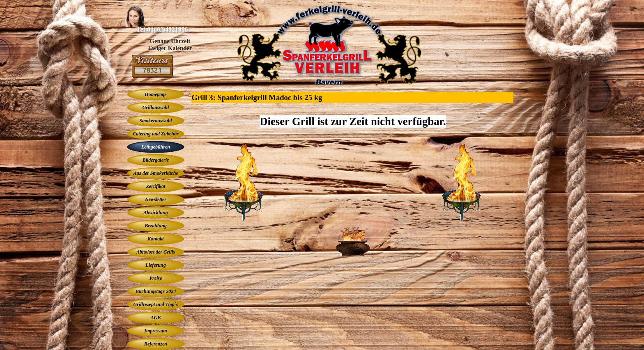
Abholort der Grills (156, 252)
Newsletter (156, 199)
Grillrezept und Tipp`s (156, 304)
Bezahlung (155, 226)
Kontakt (155, 239)
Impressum (155, 331)
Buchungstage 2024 (156, 291)
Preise (156, 278)
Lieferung (155, 265)
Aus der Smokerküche (155, 173)
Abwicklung (155, 213)
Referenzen (156, 344)
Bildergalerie (156, 160)
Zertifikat (156, 186)
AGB (156, 318)
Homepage (155, 94)
